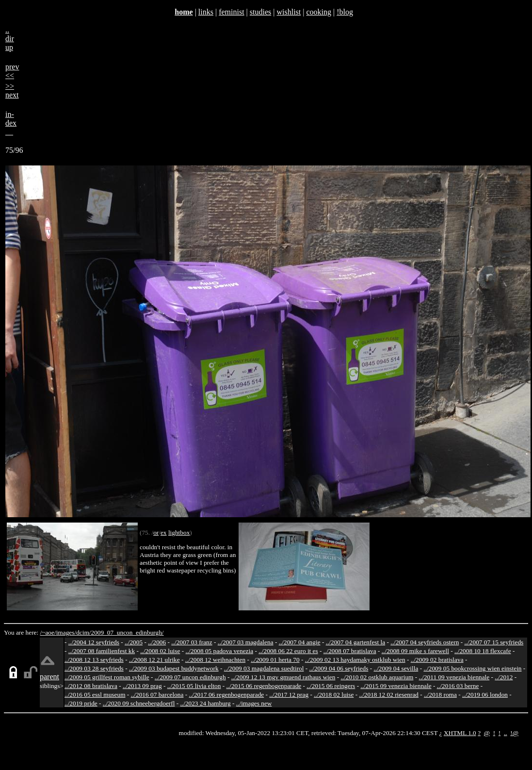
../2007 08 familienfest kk (102, 651)
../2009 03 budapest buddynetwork (174, 668)
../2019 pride (81, 703)
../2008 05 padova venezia (220, 651)
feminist (231, 12)
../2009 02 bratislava (437, 660)
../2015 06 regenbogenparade (264, 686)
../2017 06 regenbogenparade (227, 695)
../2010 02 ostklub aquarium (377, 677)
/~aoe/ (48, 632)
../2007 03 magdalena (246, 642)
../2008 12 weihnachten (215, 660)
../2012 (504, 677)
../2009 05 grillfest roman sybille (107, 677)
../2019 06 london (485, 695)
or (156, 532)
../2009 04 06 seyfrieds (339, 668)
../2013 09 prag (142, 686)
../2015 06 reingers (331, 686)
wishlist (289, 12)
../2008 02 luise (160, 651)
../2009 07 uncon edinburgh (190, 677)
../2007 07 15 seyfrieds (494, 642)
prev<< (12, 71)
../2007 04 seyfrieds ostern (425, 642)
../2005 (134, 642)
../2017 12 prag (289, 695)
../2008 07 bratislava (350, 651)
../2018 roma (440, 695)
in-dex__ (11, 123)
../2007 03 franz (192, 642)
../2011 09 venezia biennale (454, 677)
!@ (514, 733)
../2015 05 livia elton (194, 686)
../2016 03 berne (458, 686)
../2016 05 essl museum (95, 695)
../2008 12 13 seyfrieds (94, 660)
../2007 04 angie (300, 642)
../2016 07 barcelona (157, 695)
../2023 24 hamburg (206, 703)
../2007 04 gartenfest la (356, 642)
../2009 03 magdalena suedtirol (264, 668)
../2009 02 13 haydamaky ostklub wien (355, 660)
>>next (12, 90)
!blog (345, 12)
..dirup (10, 39)
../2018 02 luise (334, 695)
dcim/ (83, 632)
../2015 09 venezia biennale (396, 686)
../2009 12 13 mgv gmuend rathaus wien (283, 677)
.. (506, 733)
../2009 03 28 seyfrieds (94, 668)
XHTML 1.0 (460, 733)
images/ (66, 632)
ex (164, 532)
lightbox (179, 532)
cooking (319, 12)
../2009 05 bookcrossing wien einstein (472, 668)
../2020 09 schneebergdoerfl (139, 703)
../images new (254, 703)
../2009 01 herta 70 (275, 660)
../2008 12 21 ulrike (154, 660)
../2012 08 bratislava (91, 686)
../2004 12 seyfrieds (94, 642)
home (184, 12)
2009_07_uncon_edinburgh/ (127, 632)
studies (260, 12)
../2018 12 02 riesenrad (389, 695)
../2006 (157, 642)
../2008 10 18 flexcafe (483, 651)
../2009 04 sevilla (396, 668)
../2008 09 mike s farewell (415, 651)
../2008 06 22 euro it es (288, 651)
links (206, 12)
